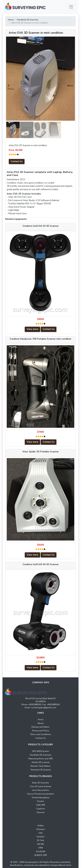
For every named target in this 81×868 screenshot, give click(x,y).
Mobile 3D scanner (41, 762)
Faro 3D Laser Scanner (41, 786)
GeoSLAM (41, 851)
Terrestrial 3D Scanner (41, 770)
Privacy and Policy (41, 731)
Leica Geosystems (40, 790)
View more (32, 329)
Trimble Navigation (41, 798)
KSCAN (40, 844)
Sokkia (41, 826)
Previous (11, 89)
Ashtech (40, 837)
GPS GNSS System (40, 751)
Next (71, 86)
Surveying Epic (31, 862)
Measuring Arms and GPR (41, 759)
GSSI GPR (41, 805)
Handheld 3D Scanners (28, 20)
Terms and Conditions (41, 734)
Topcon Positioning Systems (40, 794)
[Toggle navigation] (71, 7)
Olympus (41, 829)
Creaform (40, 809)
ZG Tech (40, 840)
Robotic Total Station (40, 766)
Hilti (41, 833)
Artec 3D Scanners (40, 783)
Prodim (41, 801)
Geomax (41, 812)
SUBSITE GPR (41, 855)
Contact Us (17, 161)
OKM (41, 848)
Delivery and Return (40, 727)
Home (11, 20)
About (40, 723)
